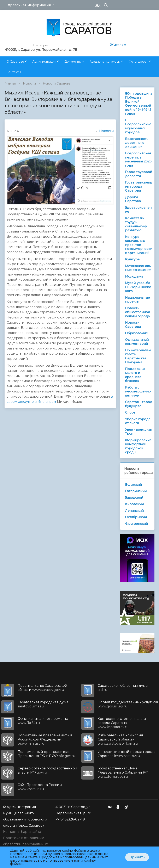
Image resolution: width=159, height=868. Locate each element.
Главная (10, 83)
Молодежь (134, 276)
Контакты (14, 72)
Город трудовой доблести (139, 174)
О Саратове (15, 62)
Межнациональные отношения (138, 268)
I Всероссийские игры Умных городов (138, 126)
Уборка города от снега (138, 421)
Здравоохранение (138, 210)
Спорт (130, 412)
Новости (29, 83)
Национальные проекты (137, 300)
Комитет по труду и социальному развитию (136, 224)
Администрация (44, 62)
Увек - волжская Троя (139, 432)
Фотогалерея (138, 62)
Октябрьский (136, 517)
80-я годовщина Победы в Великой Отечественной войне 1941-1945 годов (139, 104)
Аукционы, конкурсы (105, 62)
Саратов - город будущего (139, 404)
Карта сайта (31, 832)
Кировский (134, 504)
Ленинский (134, 511)
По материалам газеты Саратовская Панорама (138, 356)
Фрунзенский (136, 524)
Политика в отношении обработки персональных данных (25, 844)
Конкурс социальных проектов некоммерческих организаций (139, 245)
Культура (132, 259)
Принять (137, 857)
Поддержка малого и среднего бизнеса (135, 375)
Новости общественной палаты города (137, 312)
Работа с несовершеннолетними (138, 391)
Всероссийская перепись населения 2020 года (138, 159)
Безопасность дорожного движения (137, 143)
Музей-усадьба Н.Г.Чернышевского (138, 287)
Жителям (118, 45)
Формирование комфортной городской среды (138, 446)
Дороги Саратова (133, 199)
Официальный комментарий (137, 342)
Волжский (133, 485)
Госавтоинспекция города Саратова (139, 186)
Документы (73, 62)
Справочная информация (28, 5)
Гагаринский (136, 491)
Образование (136, 333)
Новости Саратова (57, 83)
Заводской (134, 498)
